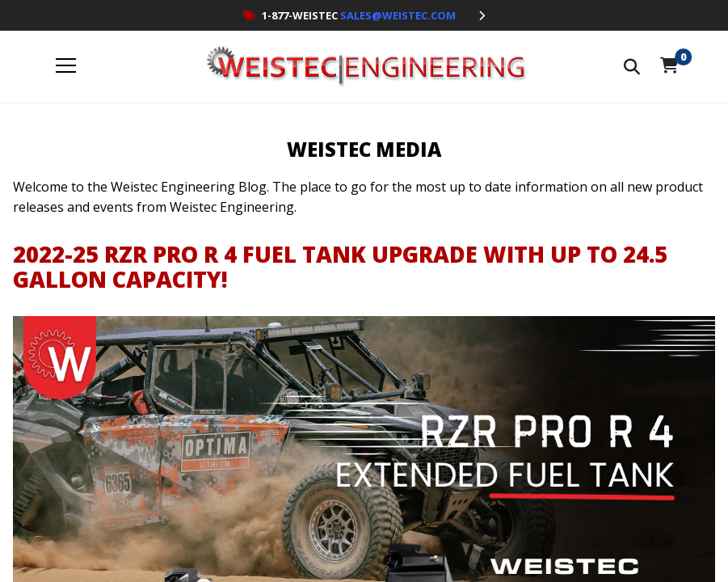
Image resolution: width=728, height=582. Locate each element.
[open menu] (66, 67)
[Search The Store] (632, 67)
